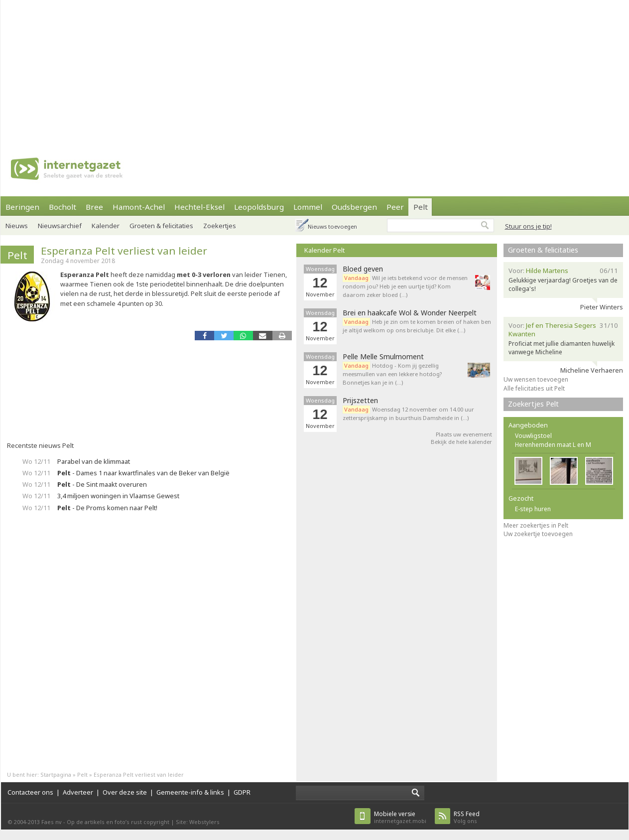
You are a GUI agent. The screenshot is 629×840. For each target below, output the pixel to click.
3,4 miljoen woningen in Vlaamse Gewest (118, 496)
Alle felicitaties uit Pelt (534, 388)
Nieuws (17, 226)
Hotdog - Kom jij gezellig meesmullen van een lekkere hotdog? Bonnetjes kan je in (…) (392, 374)
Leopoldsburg (259, 207)
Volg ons (467, 817)
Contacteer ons (30, 792)
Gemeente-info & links (190, 792)
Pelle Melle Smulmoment (383, 357)
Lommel (308, 207)
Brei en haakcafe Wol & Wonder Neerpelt (410, 313)
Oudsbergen (354, 207)
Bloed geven (363, 269)
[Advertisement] (228, 70)
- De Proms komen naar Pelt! (107, 508)
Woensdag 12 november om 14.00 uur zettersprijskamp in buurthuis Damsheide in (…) (408, 414)
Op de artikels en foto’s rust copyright (118, 822)
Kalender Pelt (324, 250)
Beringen (22, 207)
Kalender (106, 226)
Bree (94, 207)
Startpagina (56, 774)
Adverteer (78, 792)
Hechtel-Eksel (199, 207)
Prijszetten (360, 401)
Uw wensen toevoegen (536, 379)
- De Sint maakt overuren (102, 484)
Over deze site (125, 792)
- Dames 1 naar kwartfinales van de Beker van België (143, 473)
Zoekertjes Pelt (533, 404)
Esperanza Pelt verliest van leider (124, 251)
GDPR (242, 792)
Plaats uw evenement (464, 434)
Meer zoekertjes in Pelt (536, 525)
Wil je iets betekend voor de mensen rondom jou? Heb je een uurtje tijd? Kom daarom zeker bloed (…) (405, 286)
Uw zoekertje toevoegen (538, 534)
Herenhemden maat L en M (553, 445)
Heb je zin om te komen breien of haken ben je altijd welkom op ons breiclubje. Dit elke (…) (417, 326)
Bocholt (63, 207)
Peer (395, 207)
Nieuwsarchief (60, 226)
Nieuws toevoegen (332, 226)
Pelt (421, 207)
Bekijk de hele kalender (461, 442)
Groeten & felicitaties (161, 226)
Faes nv (52, 822)
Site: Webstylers (198, 822)
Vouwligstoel (533, 436)
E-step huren (533, 509)
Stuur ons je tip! (528, 226)
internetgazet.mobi (400, 817)
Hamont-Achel (139, 207)
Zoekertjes (220, 226)
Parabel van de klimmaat (94, 461)
